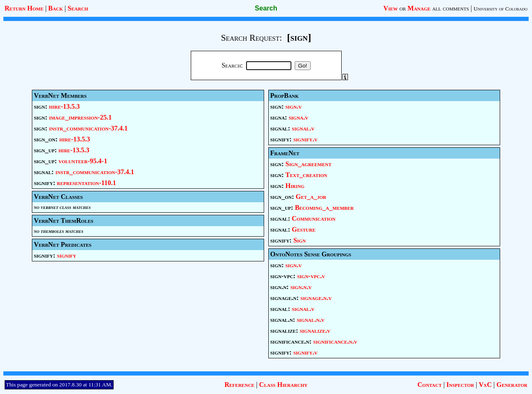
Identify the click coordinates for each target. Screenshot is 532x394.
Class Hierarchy (283, 385)
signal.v (303, 128)
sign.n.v (301, 287)
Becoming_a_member (324, 207)
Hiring (295, 186)
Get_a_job (311, 197)
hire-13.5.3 (64, 106)
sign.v (294, 106)
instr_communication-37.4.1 (88, 128)
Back (56, 8)
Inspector (460, 385)
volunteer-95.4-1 (83, 161)
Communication (314, 218)
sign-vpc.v (311, 276)
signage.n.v (316, 298)
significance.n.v (335, 341)
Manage (419, 8)
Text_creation (306, 175)
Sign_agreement (309, 164)
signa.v (299, 117)
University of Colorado (501, 9)
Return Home (24, 8)
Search (78, 8)
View (391, 8)
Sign (300, 240)
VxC (485, 385)
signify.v (306, 139)
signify (67, 255)
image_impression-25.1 (80, 117)
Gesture (304, 229)
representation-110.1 (87, 183)
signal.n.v (311, 320)
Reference (239, 385)
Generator (512, 385)
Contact (430, 385)
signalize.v (315, 330)
